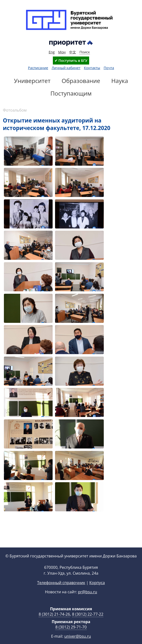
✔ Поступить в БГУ (71, 61)
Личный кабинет (66, 68)
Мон (62, 52)
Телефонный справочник (61, 590)
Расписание (38, 68)
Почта (109, 68)
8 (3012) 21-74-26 (54, 622)
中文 (73, 52)
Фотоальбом (15, 110)
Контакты (92, 68)
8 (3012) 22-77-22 (88, 622)
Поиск (85, 52)
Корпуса (97, 590)
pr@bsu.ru (87, 600)
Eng (52, 52)
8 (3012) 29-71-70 (71, 635)
